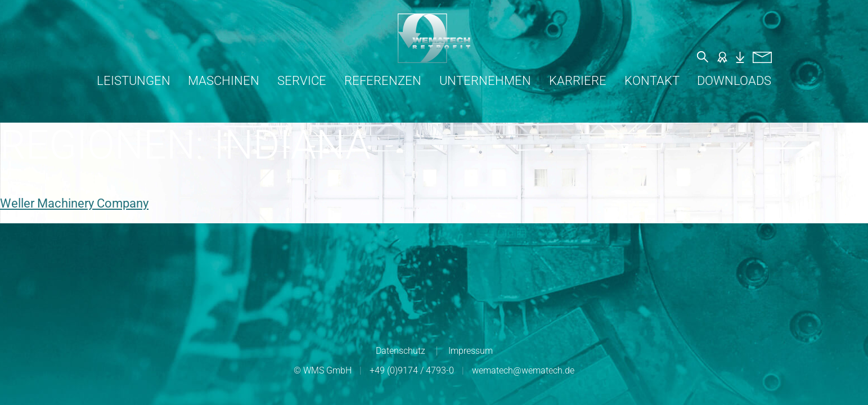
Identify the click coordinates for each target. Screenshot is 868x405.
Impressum (471, 351)
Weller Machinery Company (74, 203)
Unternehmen (485, 81)
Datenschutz (401, 351)
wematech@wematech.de (523, 370)
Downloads (734, 81)
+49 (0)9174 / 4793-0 (412, 370)
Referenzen (383, 81)
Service (302, 81)
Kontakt (652, 81)
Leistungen (134, 81)
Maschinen (224, 81)
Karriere (578, 81)
